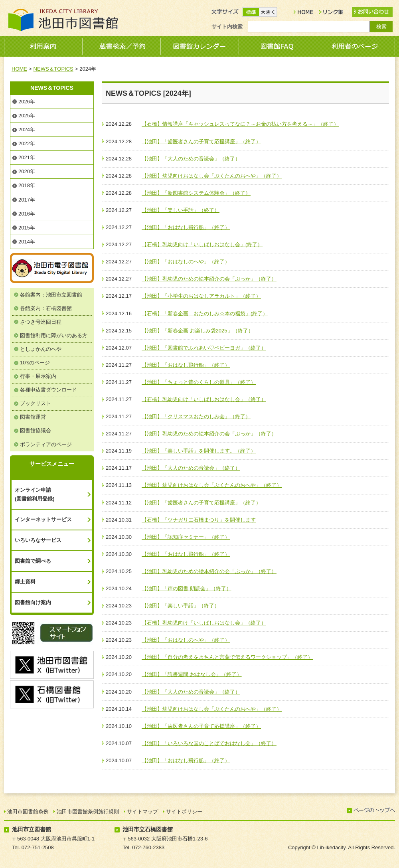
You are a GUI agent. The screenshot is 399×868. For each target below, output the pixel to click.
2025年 (27, 116)
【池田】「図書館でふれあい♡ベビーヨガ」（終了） (204, 348)
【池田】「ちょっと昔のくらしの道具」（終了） (199, 382)
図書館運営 (33, 417)
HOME (19, 69)
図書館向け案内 (33, 602)
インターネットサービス (43, 519)
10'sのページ (35, 363)
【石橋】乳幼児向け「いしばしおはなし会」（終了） (204, 399)
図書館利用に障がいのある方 (54, 335)
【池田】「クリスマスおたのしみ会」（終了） (196, 416)
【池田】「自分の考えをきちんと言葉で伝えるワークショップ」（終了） (227, 657)
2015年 (27, 228)
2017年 (27, 200)
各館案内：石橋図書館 (46, 308)
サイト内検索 (227, 27)
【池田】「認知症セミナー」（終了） (186, 537)
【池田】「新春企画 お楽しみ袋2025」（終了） (198, 331)
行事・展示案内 (38, 376)
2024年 (27, 130)
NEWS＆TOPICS (53, 69)
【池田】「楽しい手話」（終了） (181, 210)
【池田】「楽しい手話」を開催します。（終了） (199, 451)
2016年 (27, 214)
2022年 (27, 143)
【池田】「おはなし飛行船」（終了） (186, 227)
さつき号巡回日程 (41, 322)
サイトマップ (142, 812)
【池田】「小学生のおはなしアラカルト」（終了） (201, 296)
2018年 (27, 185)
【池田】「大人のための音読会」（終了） (191, 159)
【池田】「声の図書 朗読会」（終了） (187, 588)
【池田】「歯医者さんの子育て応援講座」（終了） (201, 141)
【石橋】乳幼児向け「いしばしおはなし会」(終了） (202, 244)
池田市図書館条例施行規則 (88, 812)
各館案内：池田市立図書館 (51, 295)
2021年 (27, 157)
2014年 (27, 242)
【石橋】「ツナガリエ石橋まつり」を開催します (199, 520)
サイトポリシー (184, 812)
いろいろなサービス (38, 540)
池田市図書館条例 (28, 812)
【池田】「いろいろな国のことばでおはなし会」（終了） (209, 743)
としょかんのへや (41, 349)
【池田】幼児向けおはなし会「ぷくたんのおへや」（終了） (212, 176)
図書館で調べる (33, 561)
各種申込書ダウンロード (48, 390)
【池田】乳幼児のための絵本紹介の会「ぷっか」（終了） (209, 279)
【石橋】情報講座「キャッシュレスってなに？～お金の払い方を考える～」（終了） (240, 124)
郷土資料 (25, 582)
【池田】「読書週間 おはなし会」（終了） (192, 674)
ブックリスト (36, 403)
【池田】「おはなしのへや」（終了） (186, 262)
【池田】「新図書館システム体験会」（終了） (196, 193)
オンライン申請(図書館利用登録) (35, 494)
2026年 (27, 102)
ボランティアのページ (46, 444)
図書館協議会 (36, 430)
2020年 (27, 171)
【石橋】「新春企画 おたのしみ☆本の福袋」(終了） (205, 313)
